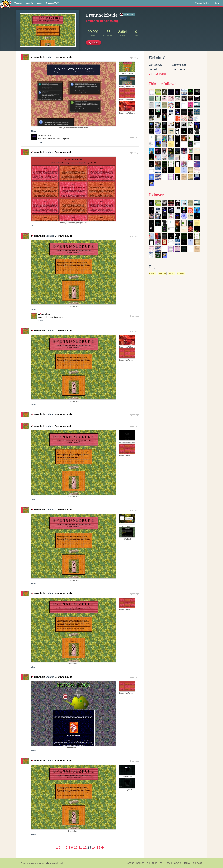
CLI (148, 863)
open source (38, 863)
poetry (181, 273)
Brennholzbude (63, 57)
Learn (40, 3)
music (172, 273)
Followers (157, 195)
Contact (197, 863)
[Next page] (103, 847)
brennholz (38, 57)
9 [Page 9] (72, 847)
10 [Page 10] (76, 847)
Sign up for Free (203, 3)
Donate (140, 863)
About (131, 863)
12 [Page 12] (85, 847)
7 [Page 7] (67, 847)
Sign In (218, 3)
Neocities (25, 863)
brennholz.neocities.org (102, 21)
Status (178, 863)
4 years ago (134, 58)
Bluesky (61, 863)
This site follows (162, 84)
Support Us (52, 3)
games (152, 273)
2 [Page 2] (60, 847)
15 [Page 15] (98, 847)
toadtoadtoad (45, 136)
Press (169, 863)
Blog (155, 863)
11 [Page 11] (80, 847)
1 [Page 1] (57, 847)
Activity (30, 3)
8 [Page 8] (69, 847)
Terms (187, 863)
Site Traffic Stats (157, 74)
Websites (18, 3)
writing (162, 273)
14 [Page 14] (94, 847)
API (161, 863)
